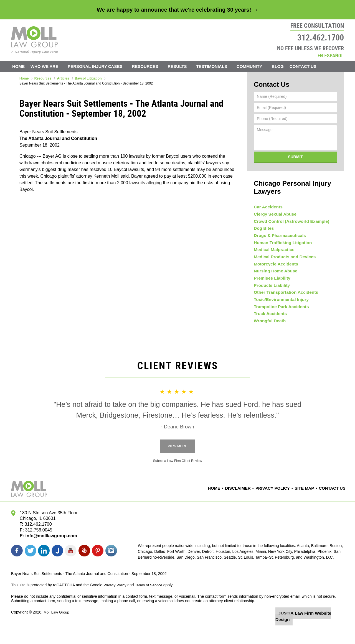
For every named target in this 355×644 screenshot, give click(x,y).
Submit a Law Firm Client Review (178, 478)
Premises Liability (270, 284)
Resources (152, 66)
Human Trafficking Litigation (280, 240)
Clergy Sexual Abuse (273, 205)
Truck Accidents (269, 328)
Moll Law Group (57, 629)
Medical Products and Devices (282, 258)
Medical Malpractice (272, 249)
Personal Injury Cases (102, 66)
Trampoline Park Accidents (279, 320)
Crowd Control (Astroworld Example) (288, 214)
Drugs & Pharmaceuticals (277, 231)
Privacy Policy (278, 505)
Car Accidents (267, 196)
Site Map (307, 505)
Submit (295, 155)
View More (177, 463)
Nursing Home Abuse (273, 275)
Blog (285, 66)
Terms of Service (151, 602)
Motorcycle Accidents (274, 267)
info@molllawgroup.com (49, 553)
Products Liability (270, 293)
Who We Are (52, 66)
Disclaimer (247, 505)
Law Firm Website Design (314, 630)
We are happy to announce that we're (177, 10)
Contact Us (314, 66)
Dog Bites (263, 223)
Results (185, 66)
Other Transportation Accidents (283, 302)
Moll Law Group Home (35, 40)
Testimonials (219, 66)
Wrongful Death (268, 337)
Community (257, 66)
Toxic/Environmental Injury (279, 311)
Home (22, 66)
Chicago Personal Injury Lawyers (295, 181)
